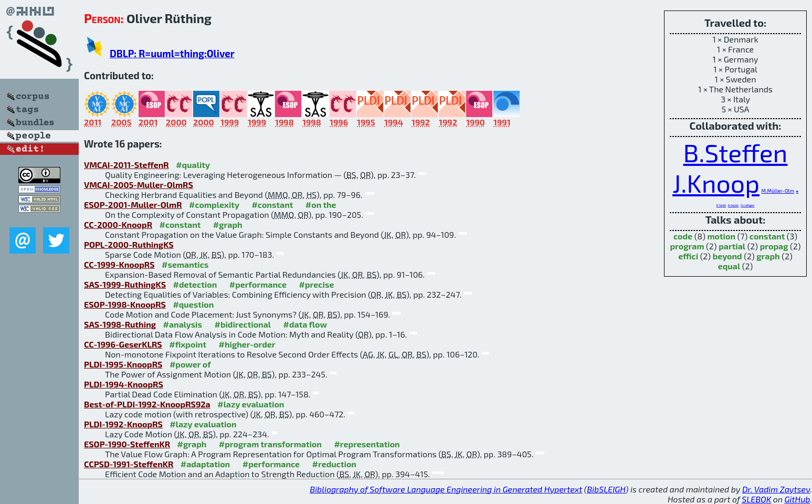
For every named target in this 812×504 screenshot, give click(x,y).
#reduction (334, 464)
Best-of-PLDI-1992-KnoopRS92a (147, 404)
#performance (258, 284)
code (683, 236)
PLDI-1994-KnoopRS (124, 384)
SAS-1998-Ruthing (120, 324)
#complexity (214, 204)
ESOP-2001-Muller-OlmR (133, 204)
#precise (317, 284)
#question (193, 304)
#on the (321, 204)
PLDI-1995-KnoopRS (123, 364)
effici (688, 256)
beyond (727, 256)
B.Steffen (736, 152)
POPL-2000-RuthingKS (129, 244)
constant (767, 236)
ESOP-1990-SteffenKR (127, 444)
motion (721, 236)
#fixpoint (188, 344)
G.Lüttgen (747, 205)
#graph (228, 224)
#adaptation (205, 464)
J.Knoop (716, 183)
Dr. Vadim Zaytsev (776, 489)
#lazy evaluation (251, 404)
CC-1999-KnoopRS (119, 264)
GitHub (798, 499)
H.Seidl (721, 205)
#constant (272, 204)
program (687, 246)
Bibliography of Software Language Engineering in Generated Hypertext (446, 489)
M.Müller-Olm (778, 191)
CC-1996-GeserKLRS (123, 344)
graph (768, 256)
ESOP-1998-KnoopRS (125, 304)
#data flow (305, 324)
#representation (367, 444)
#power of (190, 364)
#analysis (183, 324)
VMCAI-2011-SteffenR (126, 165)
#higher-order (247, 344)
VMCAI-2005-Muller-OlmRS (139, 185)
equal (729, 266)
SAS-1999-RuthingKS (125, 284)
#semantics (185, 264)
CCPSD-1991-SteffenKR (129, 464)
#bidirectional (243, 324)
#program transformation (270, 444)
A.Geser (734, 205)
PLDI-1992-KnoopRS (123, 424)
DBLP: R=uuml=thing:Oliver (172, 53)
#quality (193, 165)
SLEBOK (756, 499)
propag (774, 246)
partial (732, 246)
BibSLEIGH (606, 489)
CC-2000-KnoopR (118, 224)
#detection (195, 284)
